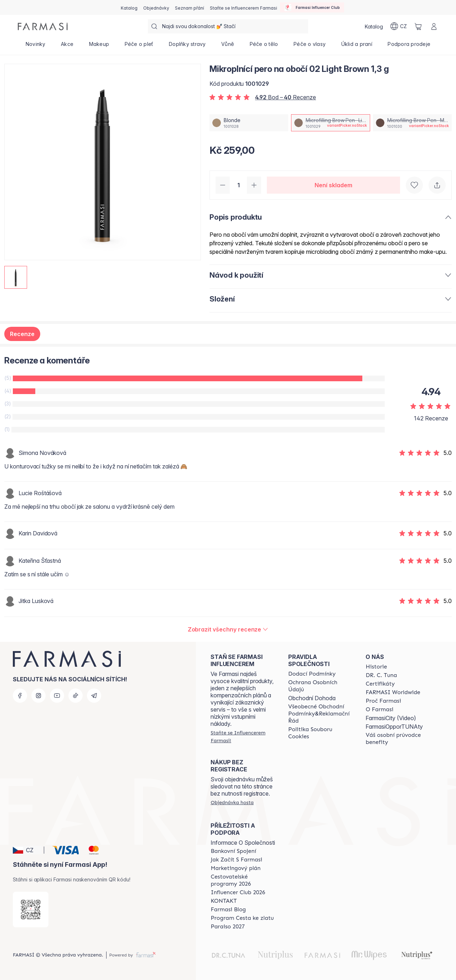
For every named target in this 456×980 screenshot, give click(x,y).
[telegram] (94, 696)
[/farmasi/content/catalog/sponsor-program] (242, 918)
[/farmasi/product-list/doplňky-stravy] (187, 46)
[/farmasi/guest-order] (232, 802)
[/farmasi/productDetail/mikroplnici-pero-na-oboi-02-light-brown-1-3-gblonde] (249, 123)
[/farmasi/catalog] (129, 7)
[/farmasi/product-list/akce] (67, 46)
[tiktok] (76, 696)
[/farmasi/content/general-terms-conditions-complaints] (321, 714)
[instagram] (38, 696)
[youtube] (57, 696)
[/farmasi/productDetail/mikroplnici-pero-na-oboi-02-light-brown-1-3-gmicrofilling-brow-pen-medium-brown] (412, 123)
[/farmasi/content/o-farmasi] (379, 709)
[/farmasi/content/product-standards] (380, 684)
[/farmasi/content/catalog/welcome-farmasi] (398, 739)
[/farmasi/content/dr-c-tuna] (381, 675)
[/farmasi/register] (156, 7)
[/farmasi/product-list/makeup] (99, 46)
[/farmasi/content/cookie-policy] (321, 733)
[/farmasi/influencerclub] (312, 7)
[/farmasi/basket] (418, 26)
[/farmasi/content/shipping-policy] (312, 674)
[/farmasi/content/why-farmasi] (383, 701)
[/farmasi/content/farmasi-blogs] (228, 910)
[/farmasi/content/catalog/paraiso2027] (228, 927)
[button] (27, 850)
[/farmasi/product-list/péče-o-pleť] (139, 46)
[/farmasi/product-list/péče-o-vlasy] (310, 46)
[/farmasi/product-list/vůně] (228, 46)
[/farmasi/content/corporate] (393, 692)
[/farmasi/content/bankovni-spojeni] (233, 851)
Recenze (22, 334)
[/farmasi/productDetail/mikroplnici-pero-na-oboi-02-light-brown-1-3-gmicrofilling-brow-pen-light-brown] (330, 123)
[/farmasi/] (43, 27)
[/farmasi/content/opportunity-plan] (235, 868)
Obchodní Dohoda (312, 698)
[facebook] (20, 696)
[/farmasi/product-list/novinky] (35, 46)
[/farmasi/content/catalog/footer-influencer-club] (238, 892)
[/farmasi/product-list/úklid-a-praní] (357, 46)
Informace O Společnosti (243, 843)
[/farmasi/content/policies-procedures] (321, 686)
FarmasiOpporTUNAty (394, 727)
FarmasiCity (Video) (391, 718)
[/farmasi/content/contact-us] (224, 901)
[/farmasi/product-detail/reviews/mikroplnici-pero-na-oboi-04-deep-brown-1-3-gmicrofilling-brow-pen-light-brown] (228, 629)
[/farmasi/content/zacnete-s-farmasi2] (236, 860)
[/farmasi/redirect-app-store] (31, 910)
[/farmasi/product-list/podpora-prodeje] (409, 46)
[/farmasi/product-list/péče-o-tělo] (264, 46)
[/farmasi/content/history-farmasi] (376, 667)
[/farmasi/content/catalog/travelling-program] (243, 880)
